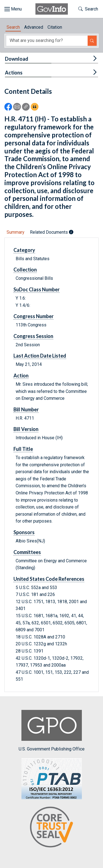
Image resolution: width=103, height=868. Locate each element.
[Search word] (47, 41)
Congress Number (34, 316)
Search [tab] (13, 27)
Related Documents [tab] (52, 232)
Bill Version (26, 429)
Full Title (23, 449)
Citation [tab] (55, 27)
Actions (14, 73)
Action (21, 376)
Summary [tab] (16, 232)
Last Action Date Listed (40, 356)
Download (17, 59)
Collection (25, 270)
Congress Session (33, 336)
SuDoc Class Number (37, 289)
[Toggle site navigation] (13, 9)
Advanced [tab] (34, 27)
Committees (27, 552)
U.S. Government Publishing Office (52, 731)
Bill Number (26, 409)
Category (24, 250)
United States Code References (49, 579)
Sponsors (24, 532)
